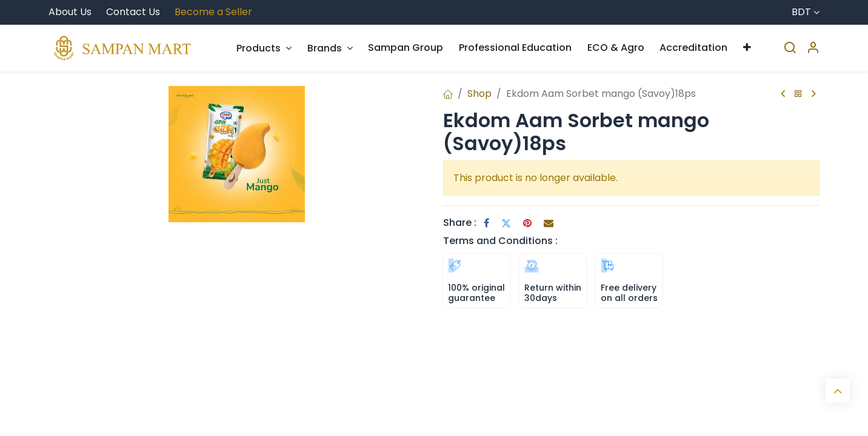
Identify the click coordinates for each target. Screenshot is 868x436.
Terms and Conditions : (500, 241)
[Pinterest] (527, 223)
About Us (70, 12)
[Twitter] (506, 223)
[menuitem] (264, 48)
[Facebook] (486, 223)
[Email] (549, 223)
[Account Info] (813, 48)
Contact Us (133, 12)
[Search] (790, 48)
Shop (479, 94)
